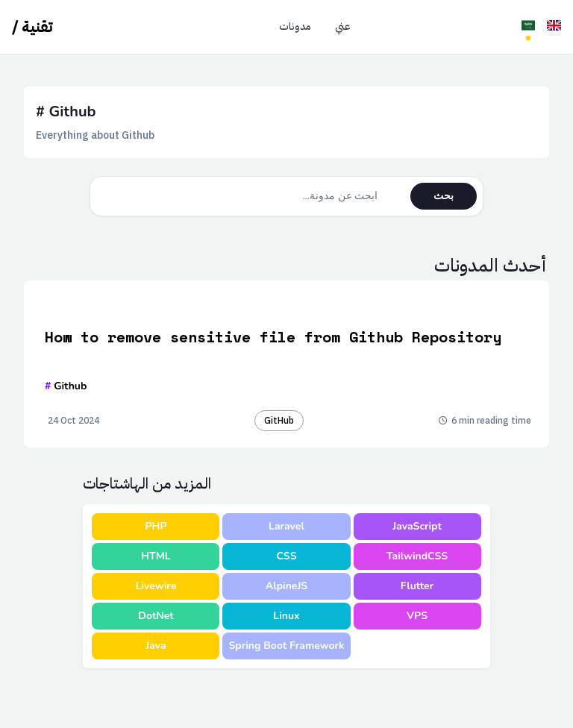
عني (343, 27)
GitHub (279, 421)
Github (66, 386)
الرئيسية (239, 27)
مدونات (295, 27)
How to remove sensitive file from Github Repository (273, 337)
